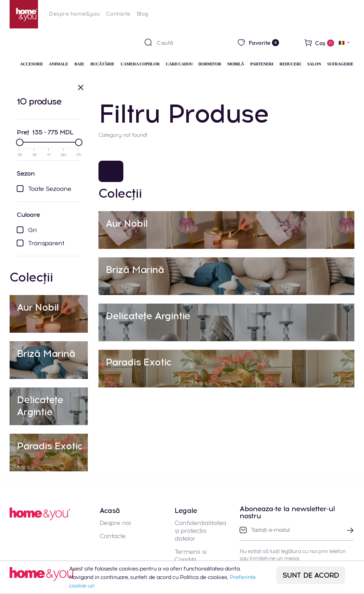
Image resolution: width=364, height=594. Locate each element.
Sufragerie (340, 64)
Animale (58, 64)
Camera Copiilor (140, 64)
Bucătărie (102, 64)
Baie (79, 64)
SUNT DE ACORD (311, 575)
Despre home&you (74, 14)
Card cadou (179, 64)
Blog (142, 14)
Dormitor (210, 64)
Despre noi (115, 523)
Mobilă (235, 64)
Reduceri (290, 64)
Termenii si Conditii (191, 556)
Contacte (118, 14)
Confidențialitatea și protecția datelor (200, 531)
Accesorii (31, 64)
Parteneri (262, 64)
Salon (314, 64)
